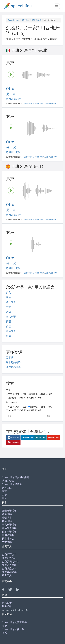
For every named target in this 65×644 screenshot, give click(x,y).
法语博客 (7, 514)
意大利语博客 (9, 525)
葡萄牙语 (11, 331)
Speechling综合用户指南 (16, 477)
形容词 (10, 357)
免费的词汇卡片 (11, 562)
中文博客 (7, 542)
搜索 (48, 416)
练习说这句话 (13, 99)
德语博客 (7, 521)
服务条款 (7, 606)
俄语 (8, 326)
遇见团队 (7, 488)
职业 (4, 626)
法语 (8, 297)
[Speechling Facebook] (5, 590)
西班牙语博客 (9, 511)
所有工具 (7, 575)
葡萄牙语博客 (9, 528)
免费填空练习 (9, 568)
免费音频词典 (36, 20)
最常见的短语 (13, 362)
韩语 (8, 336)
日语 (8, 321)
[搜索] (22, 416)
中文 (8, 307)
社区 (4, 498)
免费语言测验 (9, 565)
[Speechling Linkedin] (19, 590)
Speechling (13, 20)
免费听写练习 (9, 555)
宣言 (4, 491)
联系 (4, 633)
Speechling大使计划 (13, 629)
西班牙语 (11, 302)
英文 (8, 292)
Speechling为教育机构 (14, 622)
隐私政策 (7, 603)
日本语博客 (8, 539)
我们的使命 (8, 481)
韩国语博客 (8, 535)
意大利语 (11, 317)
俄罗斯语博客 (9, 532)
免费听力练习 (9, 558)
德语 (8, 312)
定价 (4, 495)
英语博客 (7, 518)
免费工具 (24, 20)
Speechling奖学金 (12, 484)
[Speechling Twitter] (12, 590)
